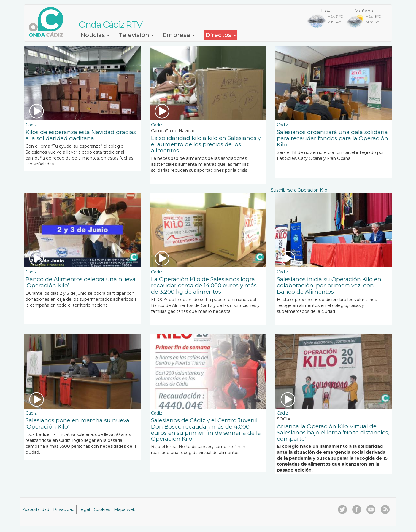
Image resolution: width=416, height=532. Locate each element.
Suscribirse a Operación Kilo (299, 190)
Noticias (95, 35)
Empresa (179, 35)
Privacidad (64, 509)
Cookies (102, 509)
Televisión (136, 35)
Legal (84, 509)
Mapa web (125, 509)
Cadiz (31, 125)
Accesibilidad (36, 509)
